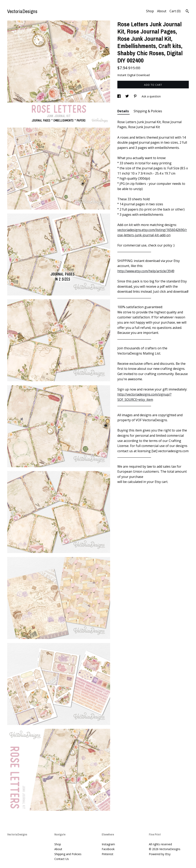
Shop (150, 11)
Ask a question (151, 96)
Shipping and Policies (68, 854)
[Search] (187, 12)
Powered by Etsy (160, 854)
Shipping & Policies (148, 111)
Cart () (175, 11)
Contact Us (62, 859)
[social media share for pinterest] (136, 96)
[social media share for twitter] (127, 96)
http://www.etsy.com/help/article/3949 (146, 271)
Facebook (108, 849)
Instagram (108, 844)
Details (123, 111)
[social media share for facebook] (119, 96)
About (162, 11)
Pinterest (108, 854)
